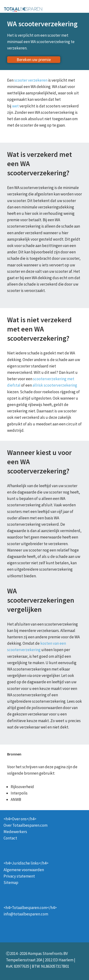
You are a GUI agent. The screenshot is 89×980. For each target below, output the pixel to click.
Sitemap (11, 883)
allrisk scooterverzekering (55, 385)
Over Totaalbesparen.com (26, 825)
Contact (10, 838)
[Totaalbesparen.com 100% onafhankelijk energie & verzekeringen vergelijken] (23, 9)
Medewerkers (15, 832)
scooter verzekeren (31, 80)
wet (15, 106)
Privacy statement (19, 876)
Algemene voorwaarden (24, 870)
